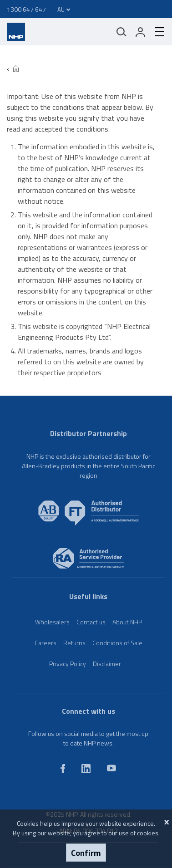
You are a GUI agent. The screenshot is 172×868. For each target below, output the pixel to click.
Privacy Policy (68, 664)
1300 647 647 (26, 9)
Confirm (86, 853)
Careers (46, 643)
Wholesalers (52, 622)
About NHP (127, 622)
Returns (74, 643)
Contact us (91, 622)
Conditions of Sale (117, 643)
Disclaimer (107, 664)
